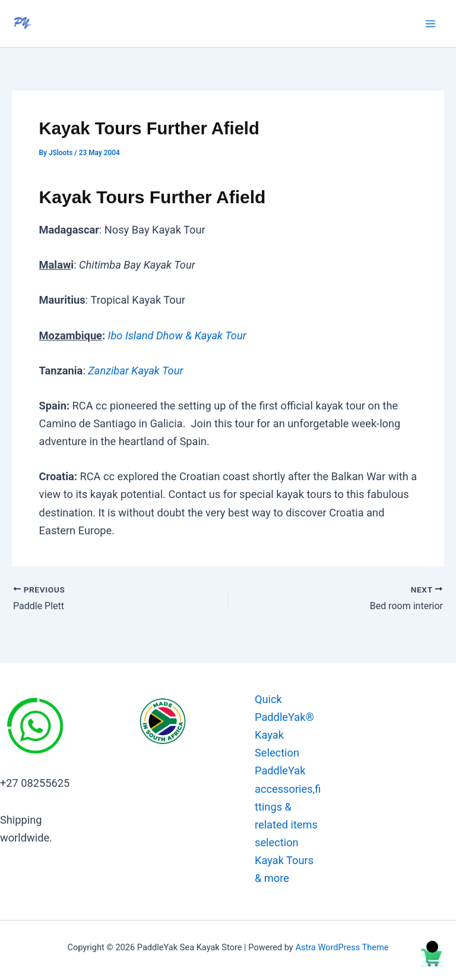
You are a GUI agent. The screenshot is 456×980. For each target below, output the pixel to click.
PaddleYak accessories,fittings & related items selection (288, 806)
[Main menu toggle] (430, 24)
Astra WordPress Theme (342, 947)
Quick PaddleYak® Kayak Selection (284, 726)
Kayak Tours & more (284, 869)
